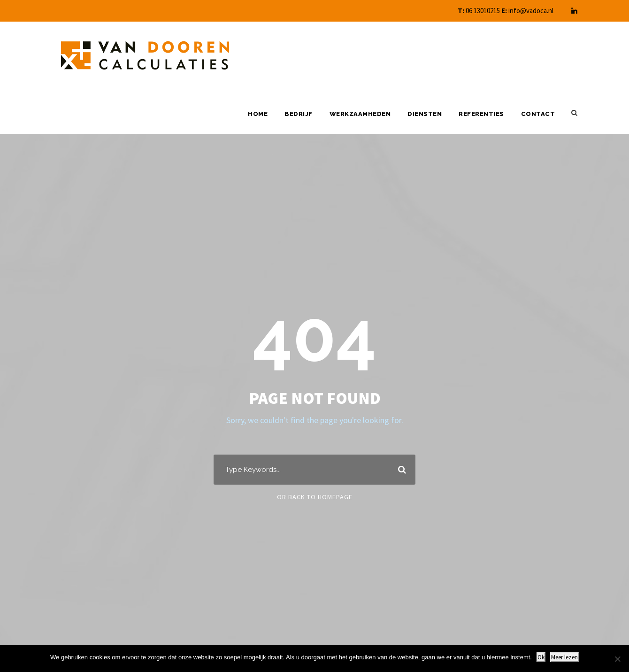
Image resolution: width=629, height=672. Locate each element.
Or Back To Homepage (315, 497)
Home (258, 114)
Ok (541, 657)
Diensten (425, 114)
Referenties (481, 114)
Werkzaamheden (360, 114)
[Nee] (617, 659)
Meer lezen (564, 657)
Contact (538, 114)
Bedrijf (299, 114)
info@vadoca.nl (531, 11)
